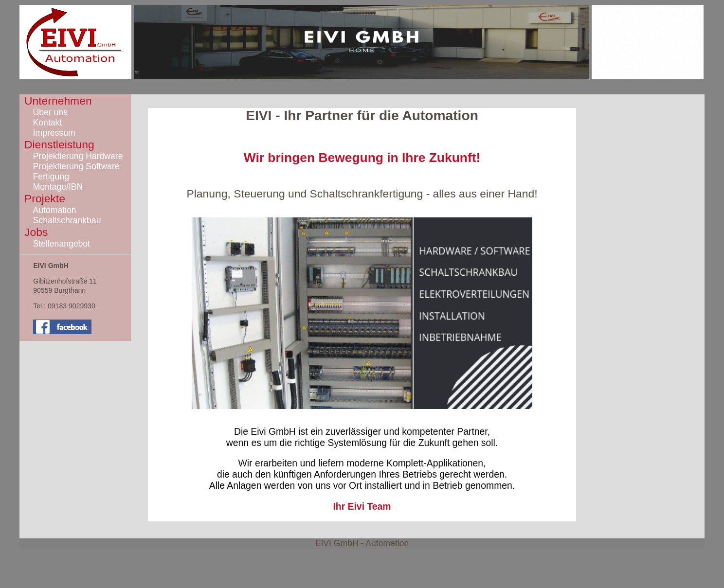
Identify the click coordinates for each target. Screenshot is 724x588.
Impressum (54, 133)
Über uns (50, 112)
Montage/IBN (58, 187)
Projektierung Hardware (78, 156)
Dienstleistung (59, 144)
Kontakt (48, 123)
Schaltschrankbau (67, 220)
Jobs (36, 232)
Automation (55, 210)
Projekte (45, 198)
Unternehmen (58, 101)
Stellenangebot (62, 244)
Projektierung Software (76, 166)
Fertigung (51, 177)
